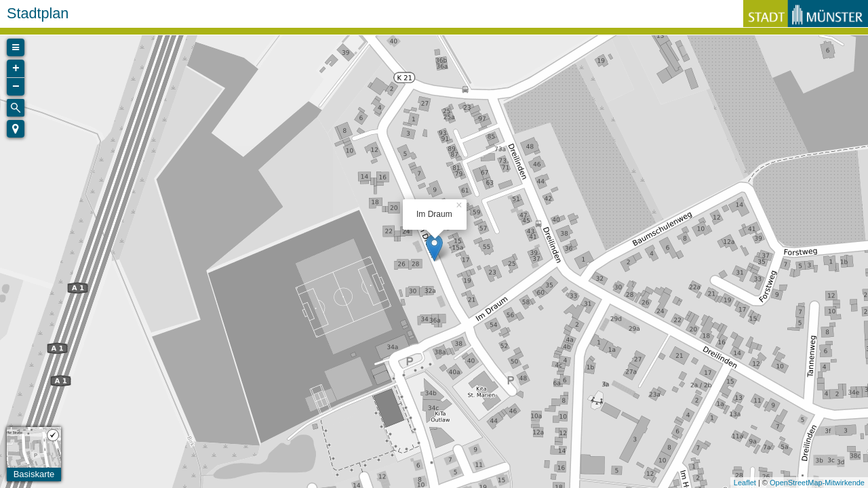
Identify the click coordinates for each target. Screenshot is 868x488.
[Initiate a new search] (16, 108)
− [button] (16, 87)
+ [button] (16, 68)
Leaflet (745, 483)
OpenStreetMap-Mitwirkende (817, 483)
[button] (16, 129)
